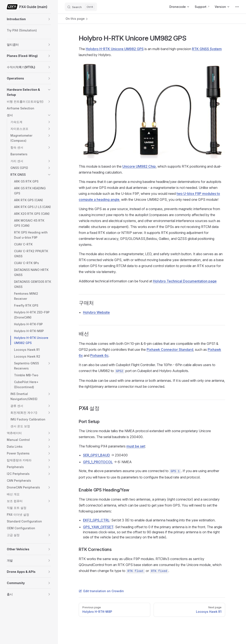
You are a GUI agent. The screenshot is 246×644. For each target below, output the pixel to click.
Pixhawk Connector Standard (170, 350)
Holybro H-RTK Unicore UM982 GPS (115, 49)
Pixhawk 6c (99, 355)
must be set (136, 446)
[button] (49, 19)
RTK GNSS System (207, 49)
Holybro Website (96, 312)
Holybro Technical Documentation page (185, 281)
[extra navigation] (237, 7)
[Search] (81, 7)
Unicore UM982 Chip (139, 166)
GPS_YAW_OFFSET (98, 527)
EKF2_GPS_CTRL (96, 520)
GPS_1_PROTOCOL (98, 462)
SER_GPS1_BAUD (97, 455)
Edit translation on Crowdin (101, 591)
